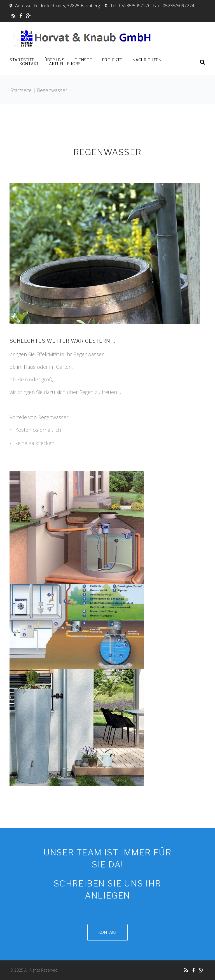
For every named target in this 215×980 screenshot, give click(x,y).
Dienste (83, 60)
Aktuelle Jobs (65, 64)
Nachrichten (147, 60)
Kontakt (29, 64)
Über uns (55, 60)
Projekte (112, 60)
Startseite (22, 60)
